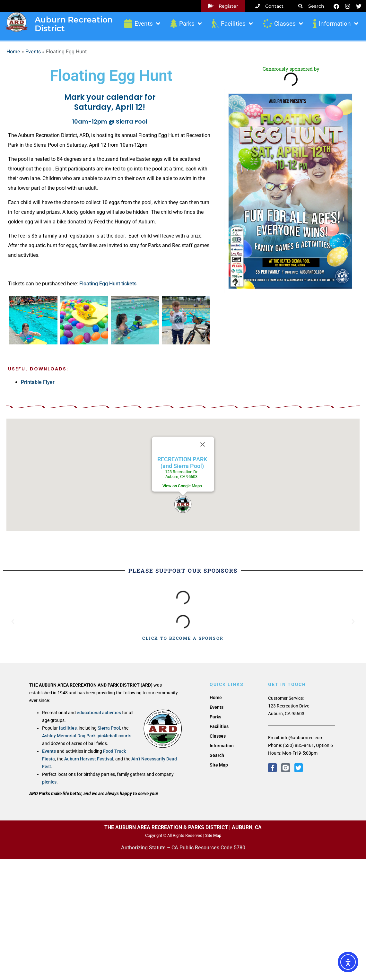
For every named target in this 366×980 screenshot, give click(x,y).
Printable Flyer (38, 382)
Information (335, 24)
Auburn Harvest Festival (89, 759)
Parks (185, 24)
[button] (183, 504)
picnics (49, 782)
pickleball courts (114, 736)
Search (217, 755)
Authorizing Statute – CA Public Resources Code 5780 (183, 848)
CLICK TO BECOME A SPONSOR (183, 638)
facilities (68, 728)
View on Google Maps (182, 486)
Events (142, 24)
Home (13, 52)
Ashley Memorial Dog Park (69, 736)
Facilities (232, 24)
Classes (282, 24)
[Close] (203, 445)
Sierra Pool (109, 728)
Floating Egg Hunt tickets (108, 284)
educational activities (99, 713)
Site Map (219, 765)
